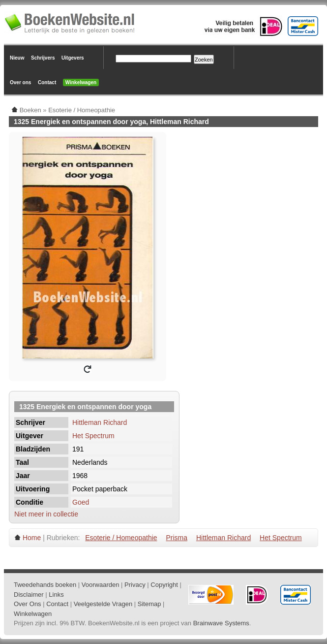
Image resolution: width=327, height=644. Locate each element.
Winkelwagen (81, 82)
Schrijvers (43, 58)
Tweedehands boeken (45, 585)
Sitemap (149, 604)
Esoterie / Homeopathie (121, 538)
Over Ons (28, 604)
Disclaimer (29, 595)
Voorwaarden (101, 585)
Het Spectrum (93, 436)
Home (32, 538)
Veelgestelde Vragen (103, 604)
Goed (81, 502)
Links (56, 595)
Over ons (20, 82)
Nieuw (17, 58)
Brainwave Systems (221, 623)
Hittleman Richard (100, 422)
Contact (47, 82)
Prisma (177, 538)
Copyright (164, 585)
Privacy (135, 585)
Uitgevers (73, 58)
